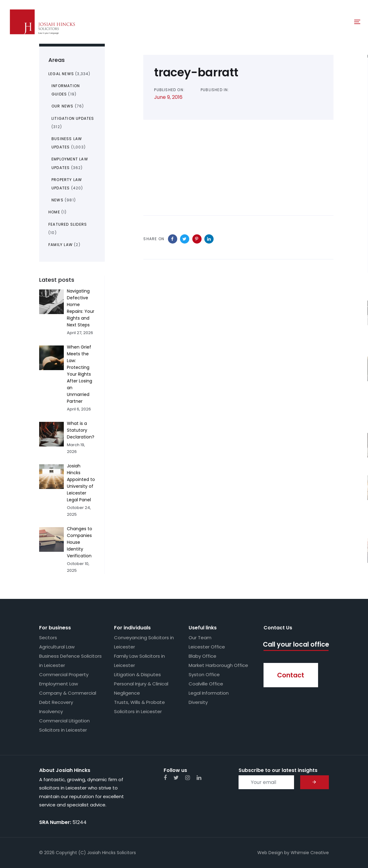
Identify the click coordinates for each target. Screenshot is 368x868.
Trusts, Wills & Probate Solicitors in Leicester (139, 707)
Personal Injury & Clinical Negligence (141, 688)
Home (54, 212)
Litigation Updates (73, 118)
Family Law (61, 245)
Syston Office (204, 674)
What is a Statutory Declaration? (81, 430)
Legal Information (209, 693)
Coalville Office (206, 684)
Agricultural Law (57, 647)
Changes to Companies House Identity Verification (80, 542)
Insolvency (51, 711)
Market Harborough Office (218, 665)
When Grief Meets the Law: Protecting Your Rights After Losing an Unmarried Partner (80, 374)
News (57, 200)
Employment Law (59, 684)
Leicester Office (207, 647)
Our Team (200, 638)
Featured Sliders (68, 224)
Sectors (48, 638)
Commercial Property (64, 674)
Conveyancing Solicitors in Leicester (144, 642)
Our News (63, 106)
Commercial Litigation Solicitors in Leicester (64, 725)
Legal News (61, 74)
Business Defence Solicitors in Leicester (70, 661)
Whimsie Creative (310, 853)
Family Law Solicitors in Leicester (139, 661)
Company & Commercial (68, 693)
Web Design (270, 853)
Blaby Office (202, 656)
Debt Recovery (56, 702)
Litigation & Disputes (137, 674)
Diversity (198, 702)
